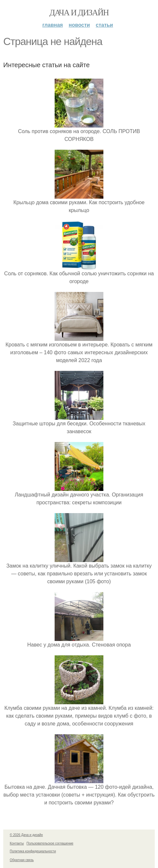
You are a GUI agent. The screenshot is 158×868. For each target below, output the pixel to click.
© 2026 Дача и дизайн (26, 835)
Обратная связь (22, 860)
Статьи (105, 25)
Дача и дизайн (79, 13)
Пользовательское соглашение (50, 843)
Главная (53, 25)
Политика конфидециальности (33, 851)
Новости (79, 25)
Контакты (17, 843)
